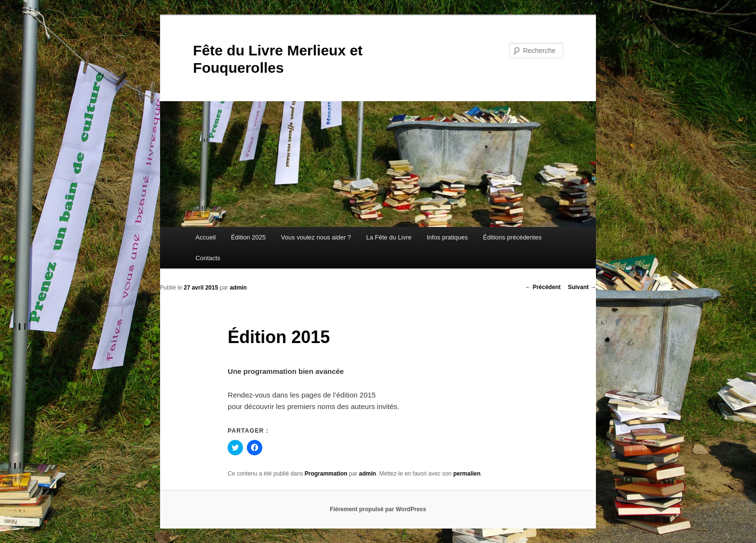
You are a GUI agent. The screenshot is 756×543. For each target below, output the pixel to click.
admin (238, 288)
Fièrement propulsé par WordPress (378, 509)
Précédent (543, 287)
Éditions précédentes (512, 237)
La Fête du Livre (389, 237)
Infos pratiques (447, 237)
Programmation (326, 474)
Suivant (582, 287)
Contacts (208, 258)
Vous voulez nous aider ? (316, 237)
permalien (467, 474)
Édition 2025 (248, 237)
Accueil (206, 237)
